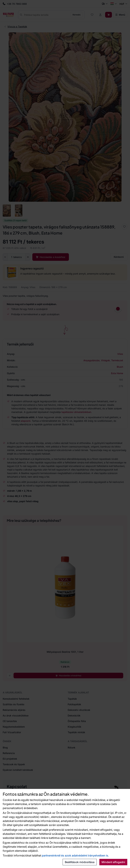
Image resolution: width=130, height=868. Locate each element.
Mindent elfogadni (113, 862)
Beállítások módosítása (80, 862)
